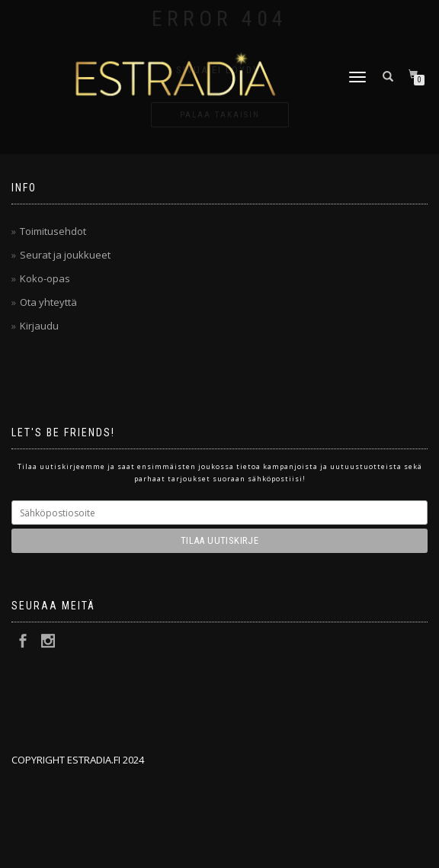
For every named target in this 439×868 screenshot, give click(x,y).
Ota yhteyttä (48, 302)
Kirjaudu (39, 326)
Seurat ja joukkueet (65, 255)
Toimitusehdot (53, 231)
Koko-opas (45, 278)
